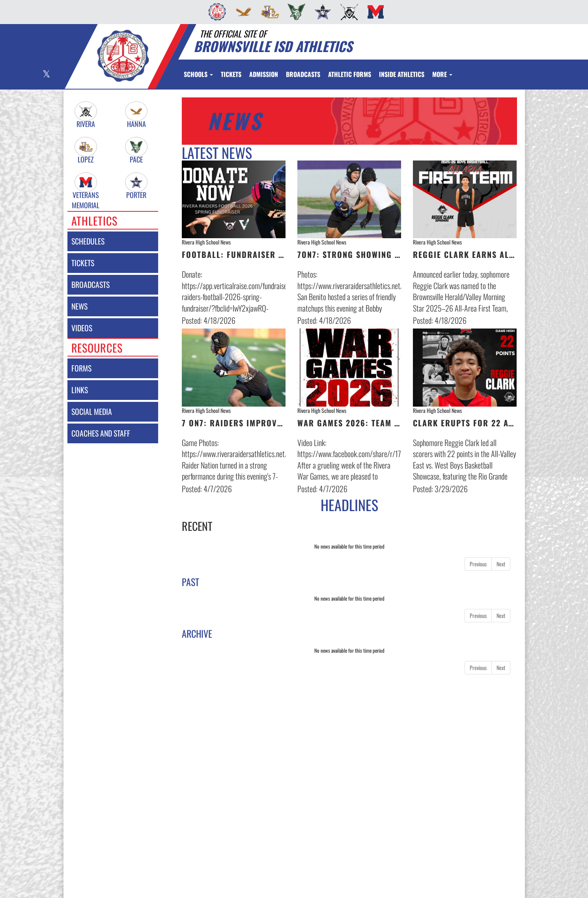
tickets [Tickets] (83, 263)
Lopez (86, 160)
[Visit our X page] (46, 75)
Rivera (86, 124)
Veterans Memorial (86, 195)
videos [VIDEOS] (82, 328)
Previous (478, 564)
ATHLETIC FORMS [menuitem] (350, 74)
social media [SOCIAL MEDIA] (92, 412)
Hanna (136, 124)
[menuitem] (215, 12)
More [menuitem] (442, 74)
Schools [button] (198, 74)
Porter (136, 195)
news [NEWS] (79, 306)
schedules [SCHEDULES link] (88, 241)
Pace (136, 160)
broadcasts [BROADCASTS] (91, 285)
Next (501, 564)
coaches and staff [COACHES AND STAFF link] (101, 433)
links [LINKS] (80, 390)
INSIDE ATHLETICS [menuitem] (402, 74)
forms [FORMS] (81, 368)
